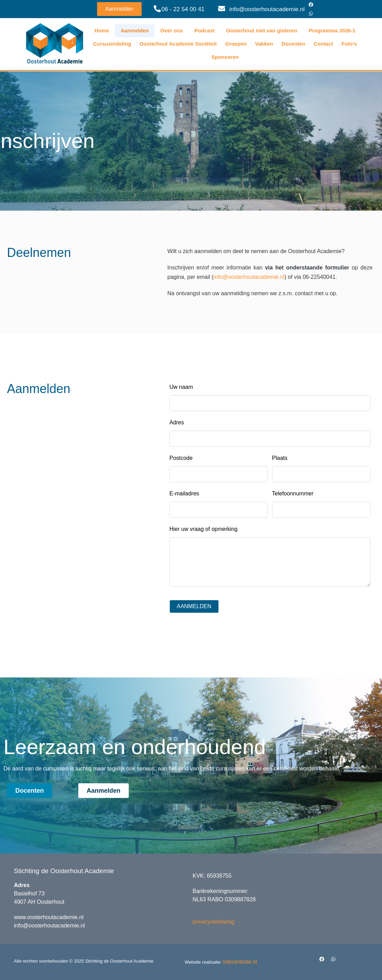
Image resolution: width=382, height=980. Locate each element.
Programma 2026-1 (332, 30)
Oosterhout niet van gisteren (262, 30)
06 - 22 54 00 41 (183, 9)
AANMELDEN (194, 606)
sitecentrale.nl (240, 962)
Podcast (205, 30)
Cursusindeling (112, 44)
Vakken (264, 44)
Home (102, 30)
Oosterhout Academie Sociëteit (178, 44)
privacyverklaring (214, 922)
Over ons (172, 30)
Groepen (236, 44)
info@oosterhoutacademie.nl (267, 9)
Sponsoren (225, 57)
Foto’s (349, 44)
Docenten (293, 44)
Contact (323, 44)
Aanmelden (135, 30)
